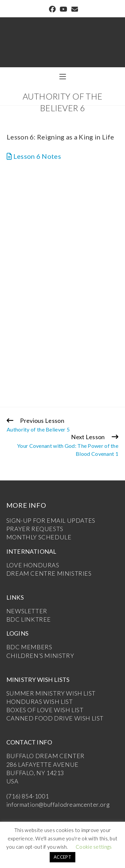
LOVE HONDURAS (33, 565)
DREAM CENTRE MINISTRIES (49, 573)
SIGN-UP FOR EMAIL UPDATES (51, 520)
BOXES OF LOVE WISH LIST (45, 710)
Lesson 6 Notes (34, 156)
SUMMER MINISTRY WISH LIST (51, 693)
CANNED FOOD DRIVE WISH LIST (55, 718)
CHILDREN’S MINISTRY (40, 656)
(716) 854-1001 (27, 796)
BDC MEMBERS (29, 647)
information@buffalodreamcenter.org (58, 804)
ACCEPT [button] (62, 857)
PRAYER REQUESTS (35, 529)
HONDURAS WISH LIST (40, 702)
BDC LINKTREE (29, 619)
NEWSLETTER (27, 611)
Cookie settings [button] (94, 847)
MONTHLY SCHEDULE (39, 537)
